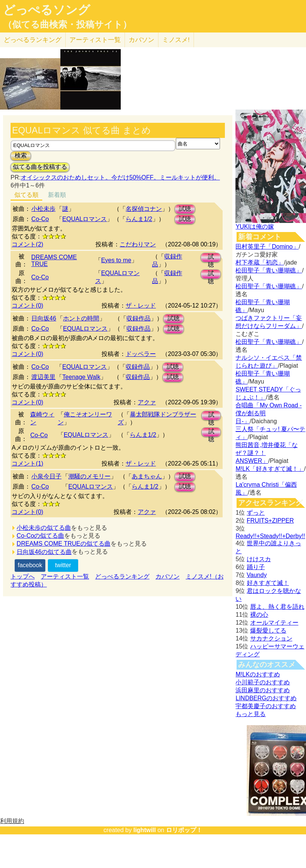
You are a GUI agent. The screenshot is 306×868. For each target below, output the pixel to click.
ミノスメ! (176, 40)
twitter (63, 565)
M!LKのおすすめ (258, 674)
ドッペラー (141, 354)
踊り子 (256, 567)
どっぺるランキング (122, 576)
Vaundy (257, 575)
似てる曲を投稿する (40, 167)
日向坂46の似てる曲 (44, 552)
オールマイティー (274, 623)
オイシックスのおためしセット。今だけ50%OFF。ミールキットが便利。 (120, 177)
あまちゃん (147, 476)
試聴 (185, 209)
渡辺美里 (43, 377)
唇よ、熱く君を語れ (277, 607)
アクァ (147, 402)
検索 (21, 155)
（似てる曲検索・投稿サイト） (67, 25)
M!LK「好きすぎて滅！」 (270, 469)
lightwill (145, 830)
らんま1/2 (139, 219)
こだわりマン (138, 244)
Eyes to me (116, 260)
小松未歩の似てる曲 (44, 528)
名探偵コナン (144, 209)
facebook (30, 565)
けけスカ (259, 559)
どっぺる (33, 40)
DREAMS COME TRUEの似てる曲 (64, 544)
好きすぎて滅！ (268, 583)
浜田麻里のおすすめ (263, 690)
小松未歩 (43, 209)
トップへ (23, 576)
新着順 (57, 195)
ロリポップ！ (184, 830)
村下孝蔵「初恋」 (260, 262)
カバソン (141, 40)
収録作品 (138, 318)
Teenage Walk (81, 377)
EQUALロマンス (85, 219)
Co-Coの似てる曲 (40, 536)
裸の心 (259, 615)
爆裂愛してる (268, 630)
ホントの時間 (81, 318)
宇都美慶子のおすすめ (266, 706)
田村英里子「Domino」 (267, 247)
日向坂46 (44, 318)
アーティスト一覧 (65, 576)
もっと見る (251, 714)
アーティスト (95, 40)
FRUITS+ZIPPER (270, 521)
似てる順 (26, 195)
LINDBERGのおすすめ (266, 698)
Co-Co (40, 219)
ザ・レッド (141, 306)
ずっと (256, 513)
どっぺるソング (47, 10)
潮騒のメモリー (89, 476)
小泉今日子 (46, 476)
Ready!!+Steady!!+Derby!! (270, 536)
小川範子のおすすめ (263, 682)
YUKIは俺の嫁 (254, 227)
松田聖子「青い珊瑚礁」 (269, 270)
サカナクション (271, 638)
